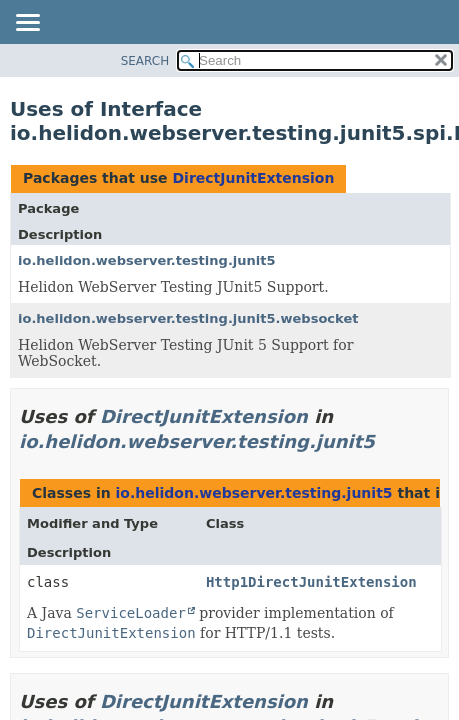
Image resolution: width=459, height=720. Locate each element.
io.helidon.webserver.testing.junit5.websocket (188, 318)
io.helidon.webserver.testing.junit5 (147, 260)
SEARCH (145, 61)
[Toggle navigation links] (27, 24)
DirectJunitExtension (253, 178)
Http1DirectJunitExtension (311, 582)
